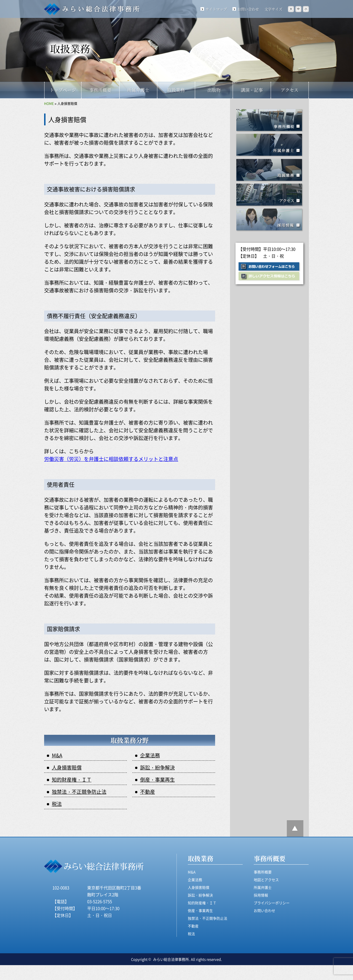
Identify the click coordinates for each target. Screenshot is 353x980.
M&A (57, 755)
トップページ (63, 90)
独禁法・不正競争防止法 (79, 792)
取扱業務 (176, 90)
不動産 (148, 792)
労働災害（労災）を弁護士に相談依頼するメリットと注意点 (111, 459)
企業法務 (150, 755)
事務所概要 (100, 90)
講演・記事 (252, 90)
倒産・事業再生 (157, 779)
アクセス (290, 90)
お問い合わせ (248, 9)
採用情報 (269, 220)
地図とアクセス (266, 880)
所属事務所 (269, 145)
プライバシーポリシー (272, 903)
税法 (57, 804)
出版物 (214, 90)
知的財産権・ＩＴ (72, 779)
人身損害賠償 (67, 767)
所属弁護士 (138, 90)
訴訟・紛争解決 (157, 767)
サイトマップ (216, 9)
